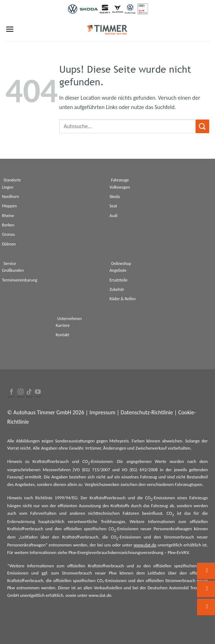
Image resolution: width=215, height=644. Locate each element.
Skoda (115, 197)
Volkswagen (120, 187)
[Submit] (202, 126)
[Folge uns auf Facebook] (12, 392)
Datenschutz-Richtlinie (147, 412)
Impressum (102, 412)
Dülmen (9, 244)
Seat (113, 206)
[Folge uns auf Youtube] (38, 392)
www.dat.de (145, 545)
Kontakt (63, 335)
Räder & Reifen (122, 299)
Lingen (8, 187)
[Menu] (10, 29)
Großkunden (13, 270)
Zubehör (117, 289)
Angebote (118, 270)
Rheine (8, 216)
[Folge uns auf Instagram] (20, 392)
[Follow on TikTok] (29, 392)
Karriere (63, 325)
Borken (8, 225)
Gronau (8, 234)
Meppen (9, 206)
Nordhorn (10, 197)
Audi (113, 216)
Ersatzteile (118, 280)
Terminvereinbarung (19, 280)
